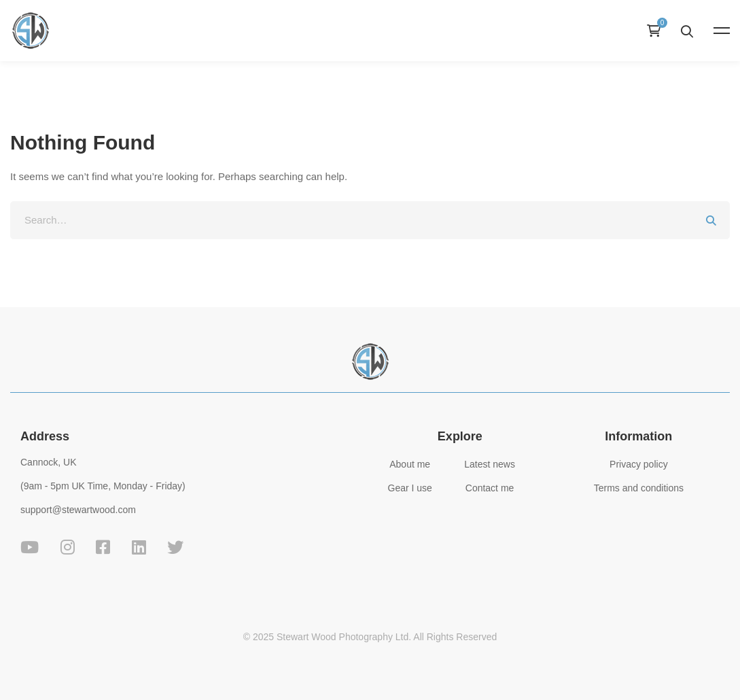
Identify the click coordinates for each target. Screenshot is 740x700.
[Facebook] (103, 547)
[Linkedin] (139, 547)
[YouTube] (30, 547)
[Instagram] (68, 547)
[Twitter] (175, 547)
